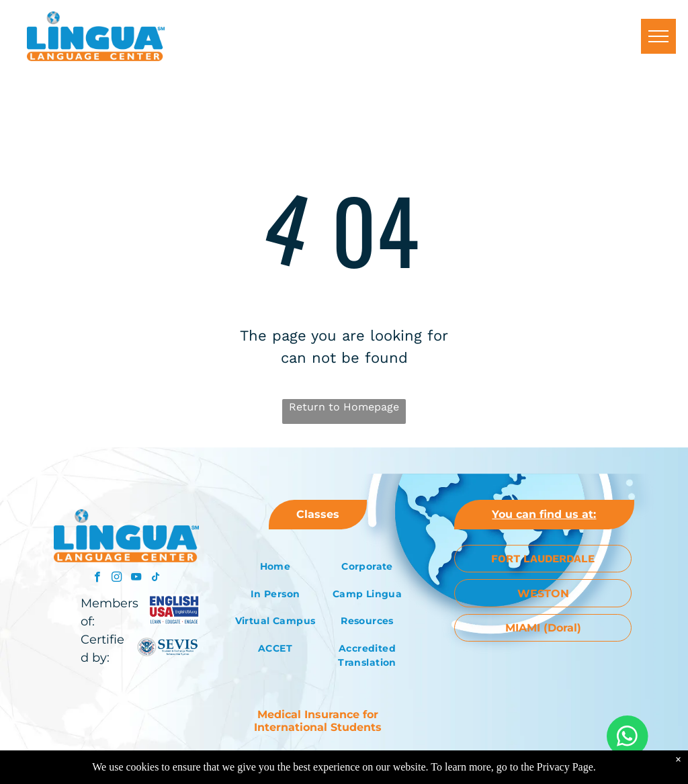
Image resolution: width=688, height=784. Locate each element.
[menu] (658, 36)
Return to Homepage (344, 407)
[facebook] (97, 578)
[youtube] (136, 578)
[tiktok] (156, 578)
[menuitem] (275, 567)
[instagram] (117, 578)
